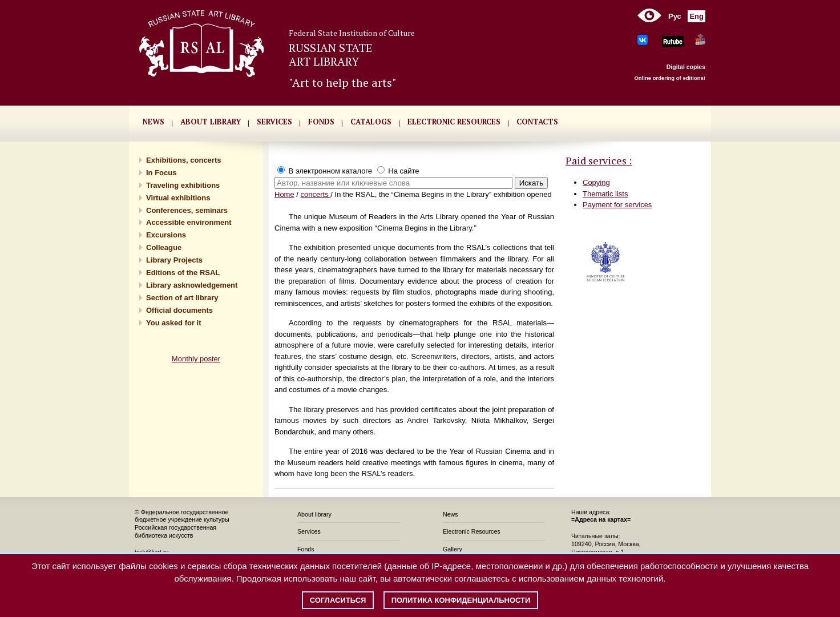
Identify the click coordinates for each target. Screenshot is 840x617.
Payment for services (617, 205)
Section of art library (182, 298)
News (451, 514)
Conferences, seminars (187, 210)
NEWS (154, 122)
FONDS (321, 122)
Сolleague (164, 247)
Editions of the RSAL (183, 273)
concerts (316, 194)
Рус (675, 16)
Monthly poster (196, 359)
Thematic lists (605, 194)
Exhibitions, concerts (183, 160)
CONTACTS (537, 122)
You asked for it (174, 323)
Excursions (166, 235)
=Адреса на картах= (601, 519)
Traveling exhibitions (183, 185)
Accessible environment (189, 222)
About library (211, 122)
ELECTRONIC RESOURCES (454, 122)
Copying (596, 182)
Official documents (179, 310)
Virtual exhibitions (178, 198)
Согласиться (338, 600)
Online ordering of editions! (670, 78)
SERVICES (274, 122)
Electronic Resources (472, 531)
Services (309, 531)
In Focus (161, 173)
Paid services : (599, 160)
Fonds (306, 549)
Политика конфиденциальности (461, 600)
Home (284, 194)
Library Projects (174, 260)
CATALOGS (371, 122)
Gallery (453, 549)
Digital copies (686, 67)
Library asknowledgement (192, 285)
